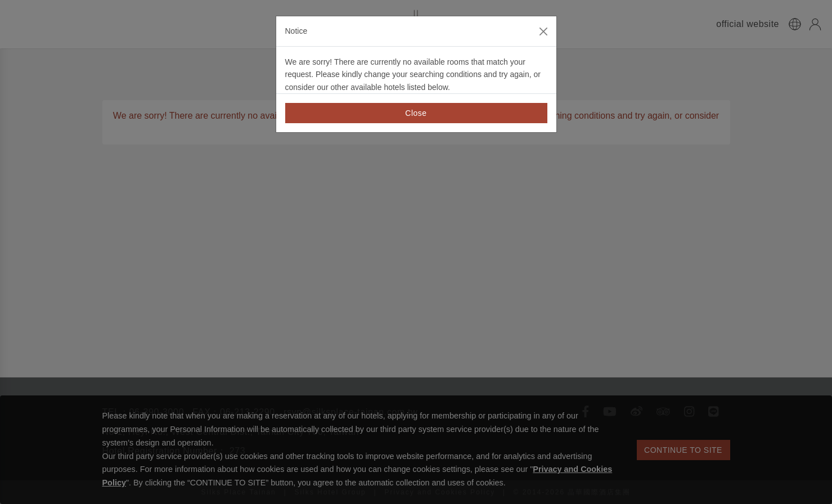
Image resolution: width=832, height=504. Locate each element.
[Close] (543, 31)
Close (416, 113)
